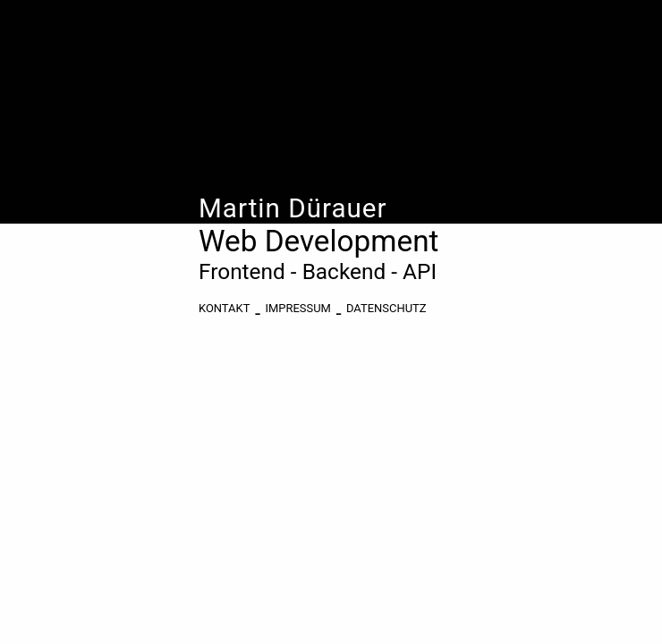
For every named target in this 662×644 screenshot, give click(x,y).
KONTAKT (224, 308)
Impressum (298, 308)
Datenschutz (386, 308)
